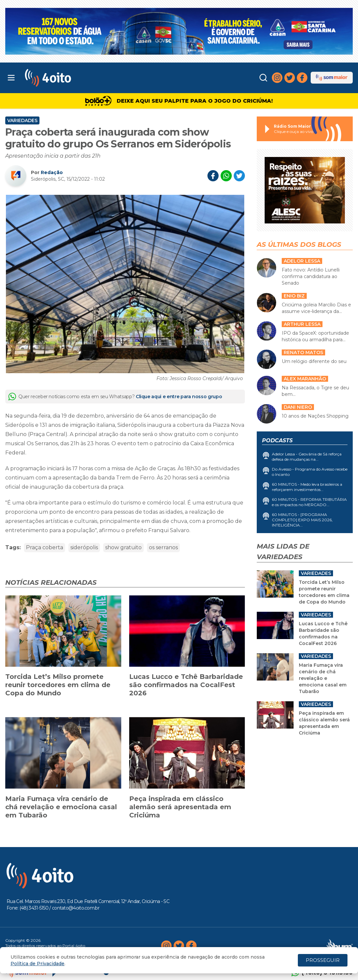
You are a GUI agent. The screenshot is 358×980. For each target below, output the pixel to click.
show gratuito (123, 547)
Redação (52, 172)
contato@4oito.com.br (76, 908)
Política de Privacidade (37, 964)
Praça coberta (45, 547)
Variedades (22, 120)
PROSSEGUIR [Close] (323, 960)
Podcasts (277, 440)
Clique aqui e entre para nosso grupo (179, 397)
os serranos (163, 547)
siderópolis (84, 547)
